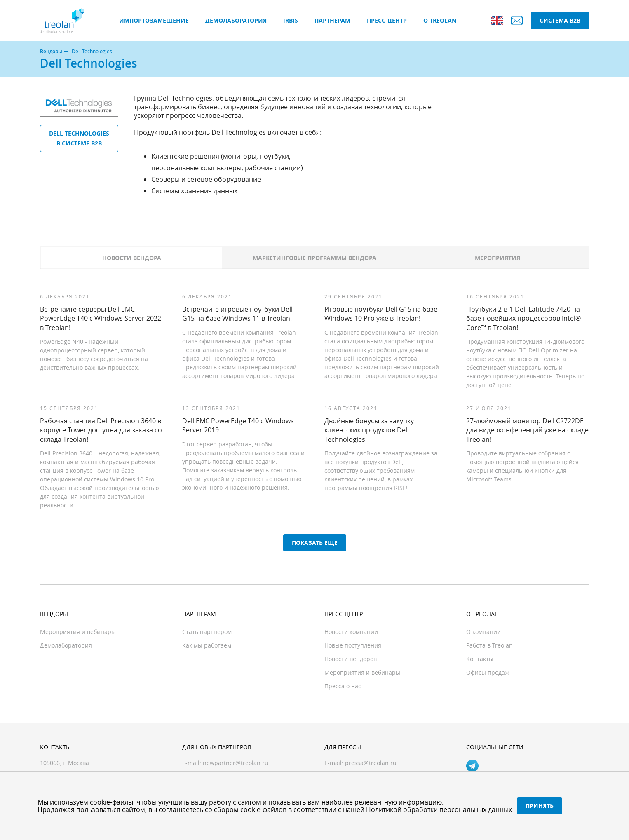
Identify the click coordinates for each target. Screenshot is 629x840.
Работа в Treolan (489, 645)
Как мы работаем (207, 645)
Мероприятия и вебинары (78, 632)
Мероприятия (498, 258)
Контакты (480, 659)
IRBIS (291, 20)
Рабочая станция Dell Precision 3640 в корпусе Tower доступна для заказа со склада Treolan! (101, 430)
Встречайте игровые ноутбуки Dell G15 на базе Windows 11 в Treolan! (237, 314)
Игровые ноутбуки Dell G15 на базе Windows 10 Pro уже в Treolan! (381, 314)
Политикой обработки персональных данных (439, 809)
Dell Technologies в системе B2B (79, 138)
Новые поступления (353, 645)
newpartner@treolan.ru (236, 763)
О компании (483, 632)
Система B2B (560, 20)
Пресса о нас (343, 686)
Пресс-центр (387, 20)
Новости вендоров (351, 659)
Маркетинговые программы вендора (314, 258)
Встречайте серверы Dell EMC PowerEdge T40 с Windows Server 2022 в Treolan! (101, 318)
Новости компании (351, 632)
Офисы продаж (488, 672)
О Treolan (440, 20)
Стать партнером (207, 632)
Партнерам (332, 20)
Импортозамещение (154, 20)
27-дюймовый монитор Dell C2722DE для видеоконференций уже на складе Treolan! (527, 430)
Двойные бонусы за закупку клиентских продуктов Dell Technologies (369, 430)
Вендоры (51, 52)
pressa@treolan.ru (371, 763)
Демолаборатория (236, 20)
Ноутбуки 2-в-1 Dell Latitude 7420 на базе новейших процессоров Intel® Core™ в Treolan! (523, 318)
